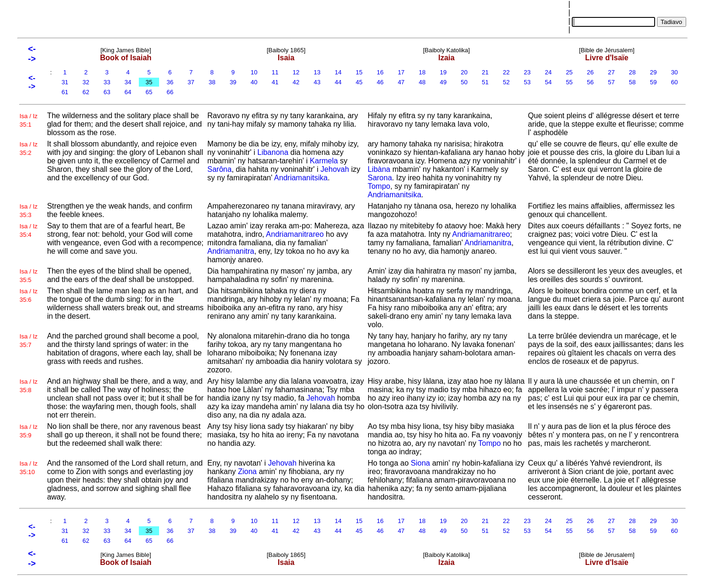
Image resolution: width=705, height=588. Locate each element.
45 (359, 82)
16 (380, 72)
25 (569, 72)
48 (422, 82)
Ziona (247, 471)
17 (401, 72)
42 (296, 82)
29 (653, 72)
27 (611, 72)
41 (275, 82)
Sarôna (220, 169)
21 (485, 72)
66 (170, 92)
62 (86, 92)
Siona (421, 463)
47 (401, 82)
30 (674, 72)
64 (128, 92)
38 (212, 82)
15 (359, 72)
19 (443, 72)
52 (506, 82)
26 (590, 72)
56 (590, 82)
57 (611, 82)
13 (317, 72)
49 (443, 82)
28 (633, 72)
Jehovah (335, 169)
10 (254, 72)
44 (338, 82)
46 (380, 82)
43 (317, 82)
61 (65, 92)
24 (548, 72)
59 (653, 82)
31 (65, 82)
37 (191, 82)
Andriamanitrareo (295, 234)
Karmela (324, 161)
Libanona (273, 152)
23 (527, 72)
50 (465, 82)
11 (275, 72)
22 (506, 72)
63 (107, 92)
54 (548, 82)
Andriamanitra (231, 251)
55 (569, 82)
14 (338, 72)
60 (674, 82)
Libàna (379, 169)
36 (170, 82)
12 (296, 72)
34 (128, 82)
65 (149, 92)
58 (633, 82)
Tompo (379, 186)
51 (485, 82)
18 (422, 72)
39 (233, 82)
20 (465, 72)
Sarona (380, 178)
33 (107, 82)
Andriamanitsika (301, 178)
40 (254, 82)
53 (527, 82)
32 (86, 82)
